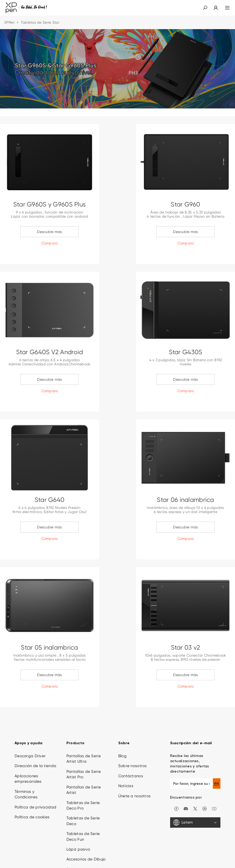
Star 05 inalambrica (49, 647)
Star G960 (185, 204)
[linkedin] (205, 779)
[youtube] (214, 779)
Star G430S (186, 352)
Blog (122, 727)
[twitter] (195, 779)
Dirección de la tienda (35, 737)
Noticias (126, 757)
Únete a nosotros (134, 767)
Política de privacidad (35, 778)
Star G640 (50, 500)
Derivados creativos (85, 840)
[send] (217, 754)
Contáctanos (131, 747)
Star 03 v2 (186, 647)
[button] (205, 8)
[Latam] (195, 793)
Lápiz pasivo (78, 820)
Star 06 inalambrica (185, 500)
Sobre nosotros (133, 737)
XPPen (9, 22)
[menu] (224, 8)
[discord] (186, 779)
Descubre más (49, 232)
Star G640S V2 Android (50, 352)
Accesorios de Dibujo (86, 830)
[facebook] (176, 779)
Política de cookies (32, 788)
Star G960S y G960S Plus (50, 204)
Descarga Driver (30, 727)
